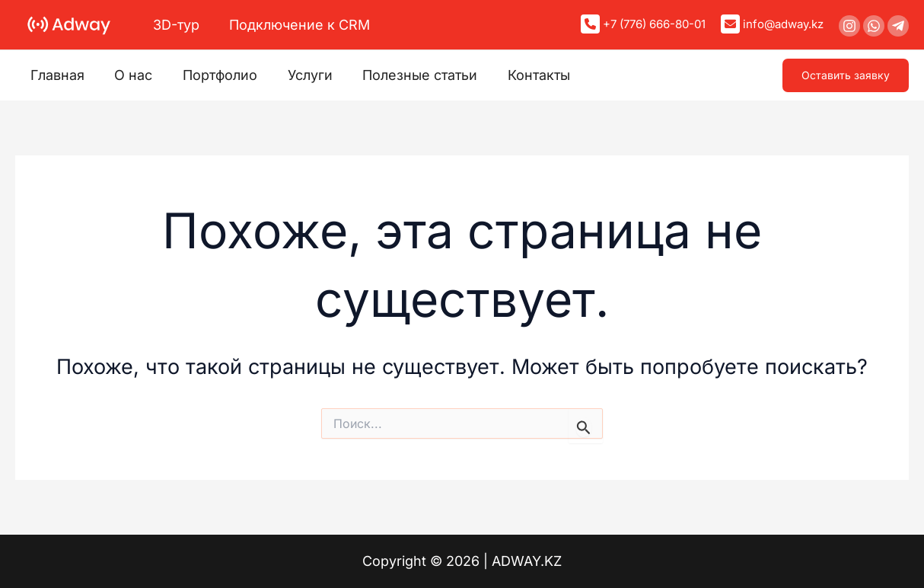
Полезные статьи (408, 75)
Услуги (300, 75)
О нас (129, 75)
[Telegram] (898, 26)
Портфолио (213, 75)
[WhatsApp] (874, 26)
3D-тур (175, 25)
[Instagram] (849, 26)
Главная (56, 75)
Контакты (524, 75)
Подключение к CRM (296, 25)
